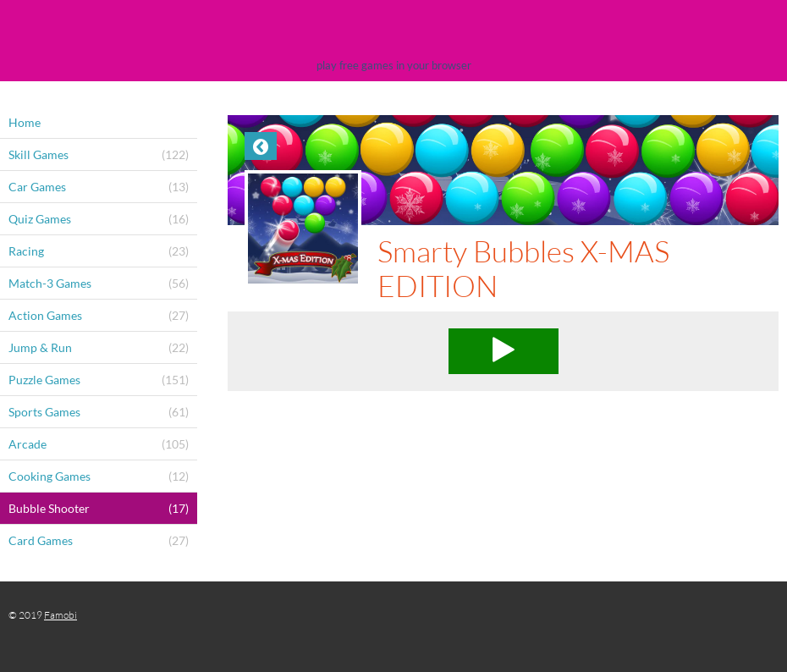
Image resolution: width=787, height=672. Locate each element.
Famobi (61, 615)
